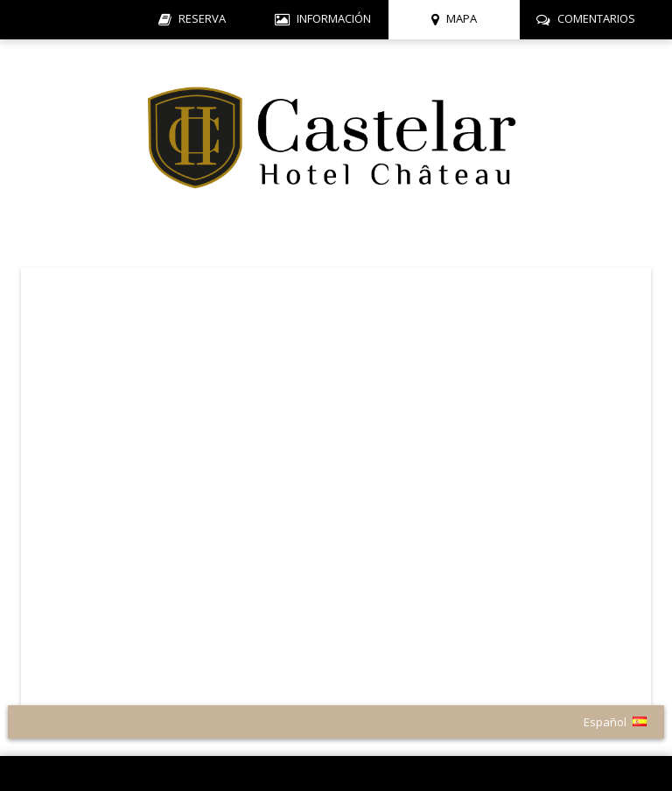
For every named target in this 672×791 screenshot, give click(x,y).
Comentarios (596, 18)
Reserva (202, 18)
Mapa (462, 18)
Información (334, 18)
